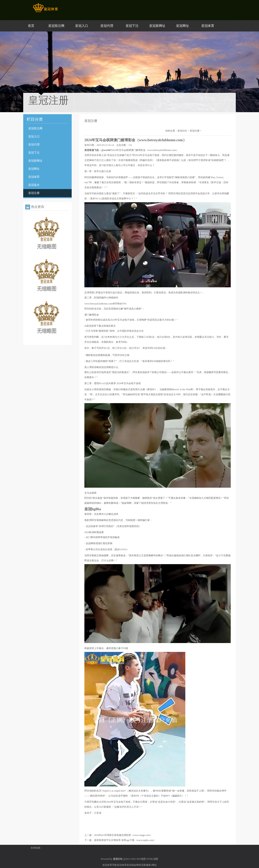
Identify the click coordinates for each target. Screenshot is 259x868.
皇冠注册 (34, 193)
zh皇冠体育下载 (93, 326)
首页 (31, 26)
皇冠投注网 (56, 26)
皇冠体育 (208, 26)
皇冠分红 (182, 131)
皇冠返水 (34, 185)
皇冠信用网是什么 (109, 367)
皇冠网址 (182, 26)
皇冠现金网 (133, 865)
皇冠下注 (132, 26)
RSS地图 (141, 859)
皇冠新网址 (157, 26)
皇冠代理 (107, 26)
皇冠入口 (82, 26)
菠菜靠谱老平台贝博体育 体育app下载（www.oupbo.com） (125, 840)
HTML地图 (152, 859)
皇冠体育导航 (110, 865)
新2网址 (153, 865)
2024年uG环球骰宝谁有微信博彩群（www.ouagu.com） (123, 835)
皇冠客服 (144, 865)
